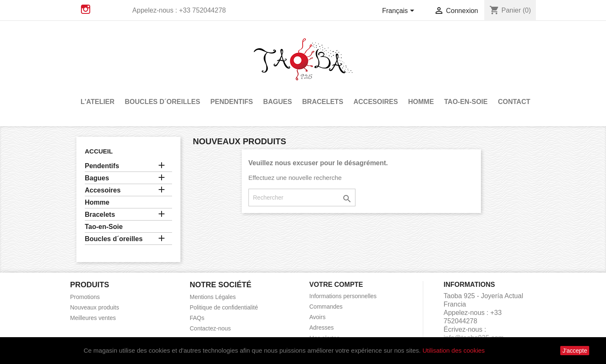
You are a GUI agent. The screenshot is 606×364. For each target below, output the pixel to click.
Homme (421, 102)
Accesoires (376, 102)
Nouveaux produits (95, 307)
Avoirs (317, 317)
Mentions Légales (213, 297)
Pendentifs (231, 102)
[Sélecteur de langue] (400, 11)
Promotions (85, 297)
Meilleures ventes (93, 318)
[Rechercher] (302, 198)
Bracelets (323, 102)
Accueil (99, 151)
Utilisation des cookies (454, 350)
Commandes (326, 307)
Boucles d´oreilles (162, 102)
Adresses (321, 328)
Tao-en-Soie (466, 102)
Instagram (86, 9)
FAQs (197, 318)
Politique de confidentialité (224, 307)
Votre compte (336, 285)
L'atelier (98, 102)
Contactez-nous (210, 328)
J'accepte (575, 351)
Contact (514, 102)
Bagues (277, 102)
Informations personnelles (343, 296)
